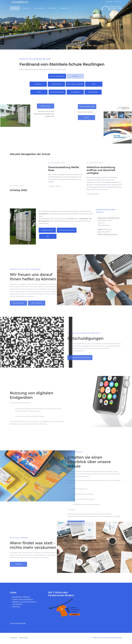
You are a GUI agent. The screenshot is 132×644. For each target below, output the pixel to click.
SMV (48, 238)
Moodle (38, 84)
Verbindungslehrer (67, 232)
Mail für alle (16, 608)
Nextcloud (56, 84)
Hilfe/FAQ (75, 92)
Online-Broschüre (111, 107)
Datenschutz (118, 1)
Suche (20, 2)
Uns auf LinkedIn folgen (18, 625)
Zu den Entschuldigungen (80, 371)
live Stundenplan (57, 76)
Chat (94, 84)
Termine (75, 76)
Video (110, 118)
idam (39, 92)
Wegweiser (22, 106)
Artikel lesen (54, 186)
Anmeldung (93, 92)
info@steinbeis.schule (110, 236)
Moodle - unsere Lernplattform (23, 601)
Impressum (109, 1)
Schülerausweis (57, 92)
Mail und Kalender (75, 84)
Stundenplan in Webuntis (21, 598)
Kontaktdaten (47, 232)
